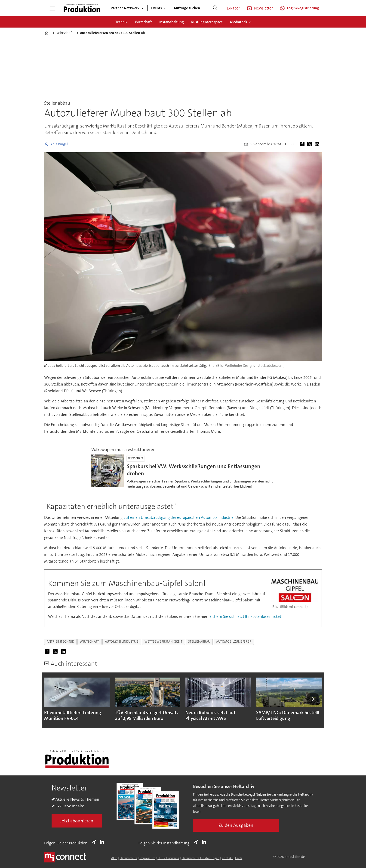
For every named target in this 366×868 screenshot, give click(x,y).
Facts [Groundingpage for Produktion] (239, 858)
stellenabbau (199, 642)
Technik (121, 22)
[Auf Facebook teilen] (303, 144)
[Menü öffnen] (52, 8)
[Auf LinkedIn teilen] (318, 144)
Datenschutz (128, 858)
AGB (114, 858)
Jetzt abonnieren (77, 821)
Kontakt (227, 858)
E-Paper (233, 8)
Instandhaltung (172, 22)
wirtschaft (89, 642)
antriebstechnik (60, 642)
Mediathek (239, 22)
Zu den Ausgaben (236, 825)
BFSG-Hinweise (168, 858)
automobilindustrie (122, 642)
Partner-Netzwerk (125, 8)
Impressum (147, 858)
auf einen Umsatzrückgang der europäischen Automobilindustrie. (179, 517)
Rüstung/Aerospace (207, 22)
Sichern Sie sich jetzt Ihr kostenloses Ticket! (246, 616)
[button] (313, 699)
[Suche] (215, 8)
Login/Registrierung (303, 8)
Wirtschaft (143, 22)
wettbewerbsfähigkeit (164, 642)
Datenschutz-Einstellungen (200, 858)
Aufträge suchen (187, 8)
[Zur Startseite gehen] (82, 8)
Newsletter (263, 8)
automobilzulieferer (234, 642)
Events (157, 8)
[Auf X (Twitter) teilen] (311, 144)
